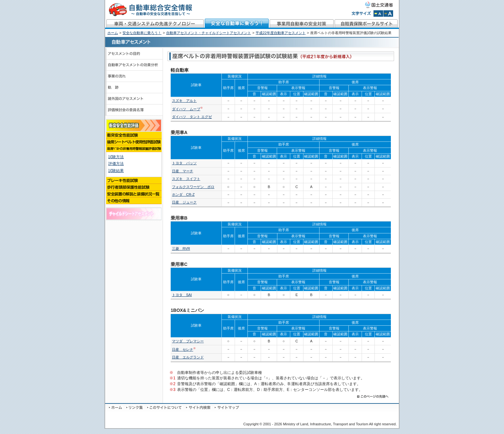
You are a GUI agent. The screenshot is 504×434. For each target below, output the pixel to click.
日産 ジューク (184, 202)
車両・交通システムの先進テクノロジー (155, 24)
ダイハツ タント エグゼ (192, 117)
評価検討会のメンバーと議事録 (134, 110)
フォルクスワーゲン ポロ (193, 187)
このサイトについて (165, 408)
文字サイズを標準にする (378, 14)
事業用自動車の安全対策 (302, 24)
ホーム (113, 33)
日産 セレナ (183, 349)
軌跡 (134, 88)
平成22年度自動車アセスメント (280, 33)
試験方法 (116, 157)
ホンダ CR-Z (183, 194)
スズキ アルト (184, 101)
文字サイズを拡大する (388, 14)
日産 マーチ (183, 171)
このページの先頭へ (373, 397)
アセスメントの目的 (134, 54)
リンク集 (135, 408)
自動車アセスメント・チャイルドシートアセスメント (209, 33)
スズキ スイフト (186, 179)
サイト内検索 (199, 408)
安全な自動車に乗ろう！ (237, 24)
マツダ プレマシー (188, 341)
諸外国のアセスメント (134, 99)
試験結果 (116, 171)
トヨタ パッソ (184, 163)
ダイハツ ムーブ (186, 109)
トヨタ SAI (182, 295)
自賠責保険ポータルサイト (367, 24)
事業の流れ (134, 76)
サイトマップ (227, 408)
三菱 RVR (181, 249)
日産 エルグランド (188, 357)
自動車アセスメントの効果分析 (134, 65)
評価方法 (116, 164)
